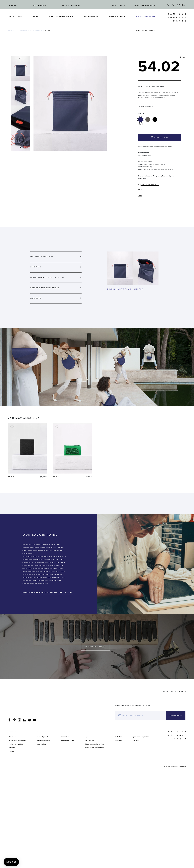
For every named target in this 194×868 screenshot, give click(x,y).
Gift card (12, 748)
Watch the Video (96, 646)
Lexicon (11, 752)
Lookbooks (118, 741)
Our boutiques (65, 737)
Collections (15, 17)
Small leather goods (61, 17)
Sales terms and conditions (94, 744)
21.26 (56, 477)
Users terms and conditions (95, 748)
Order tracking (41, 744)
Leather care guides (16, 744)
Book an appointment (68, 741)
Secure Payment (42, 737)
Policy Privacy (89, 741)
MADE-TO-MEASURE (146, 17)
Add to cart (160, 137)
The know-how (39, 5)
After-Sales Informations (18, 741)
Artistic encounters (71, 5)
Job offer (136, 741)
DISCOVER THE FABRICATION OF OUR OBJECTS (48, 593)
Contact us (13, 737)
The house (12, 5)
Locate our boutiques (144, 5)
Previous (143, 31)
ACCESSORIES (91, 17)
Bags (36, 17)
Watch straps (117, 17)
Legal (87, 737)
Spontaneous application (141, 737)
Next (151, 31)
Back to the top (174, 692)
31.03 (11, 477)
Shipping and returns (43, 741)
